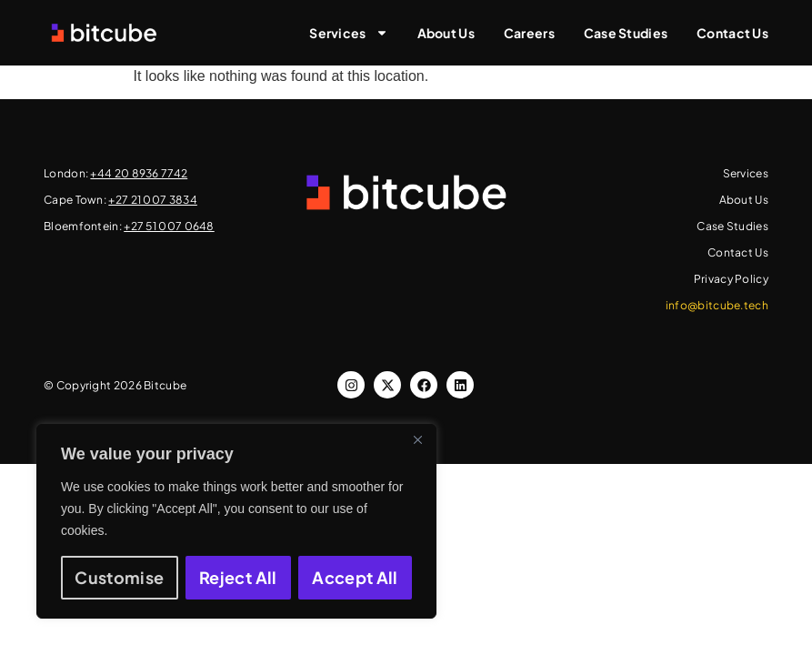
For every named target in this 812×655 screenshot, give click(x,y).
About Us (446, 33)
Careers (529, 33)
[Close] (417, 439)
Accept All (355, 577)
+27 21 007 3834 (153, 200)
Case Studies (626, 33)
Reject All (238, 577)
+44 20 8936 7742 (139, 173)
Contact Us (732, 33)
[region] (236, 521)
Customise (119, 577)
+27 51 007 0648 (169, 226)
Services (348, 33)
